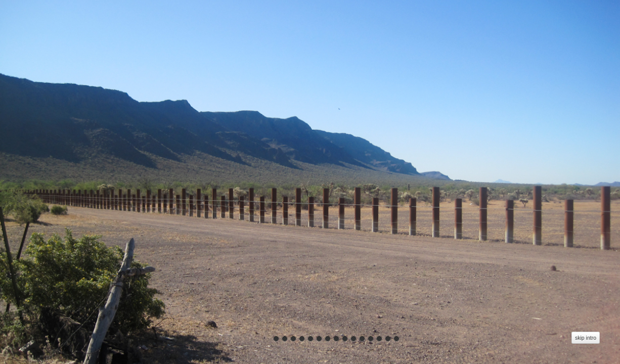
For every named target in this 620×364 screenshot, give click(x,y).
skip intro (586, 338)
